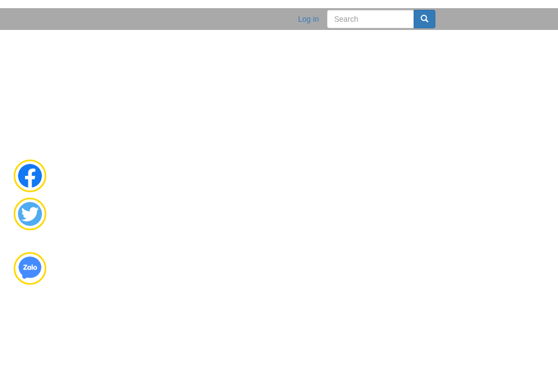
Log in (308, 19)
